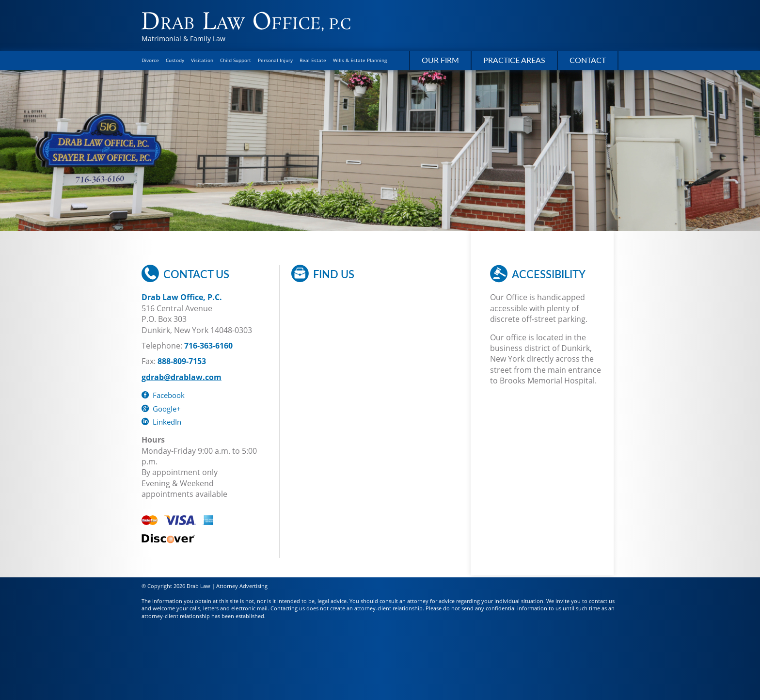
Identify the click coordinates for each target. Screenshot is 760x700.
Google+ (161, 409)
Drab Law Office (246, 22)
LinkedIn (161, 422)
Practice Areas (514, 60)
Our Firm (440, 60)
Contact (588, 60)
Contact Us (185, 274)
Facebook (163, 395)
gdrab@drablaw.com (182, 377)
